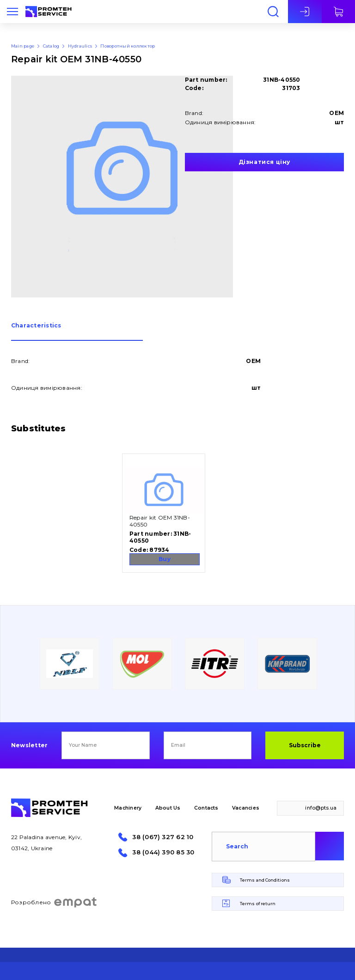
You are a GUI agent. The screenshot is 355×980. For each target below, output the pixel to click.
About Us (168, 808)
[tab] (77, 332)
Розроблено (54, 902)
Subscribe (305, 745)
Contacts (206, 808)
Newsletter (29, 745)
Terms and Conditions (265, 880)
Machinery (128, 808)
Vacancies (246, 808)
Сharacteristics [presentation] (36, 326)
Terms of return (258, 904)
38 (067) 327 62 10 (163, 837)
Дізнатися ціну (264, 162)
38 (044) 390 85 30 (163, 852)
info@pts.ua (321, 808)
